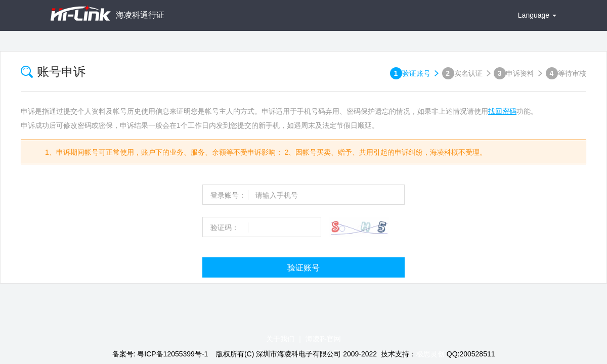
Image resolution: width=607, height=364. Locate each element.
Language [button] (537, 15)
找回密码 (502, 111)
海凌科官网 (323, 339)
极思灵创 (430, 354)
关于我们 (280, 339)
